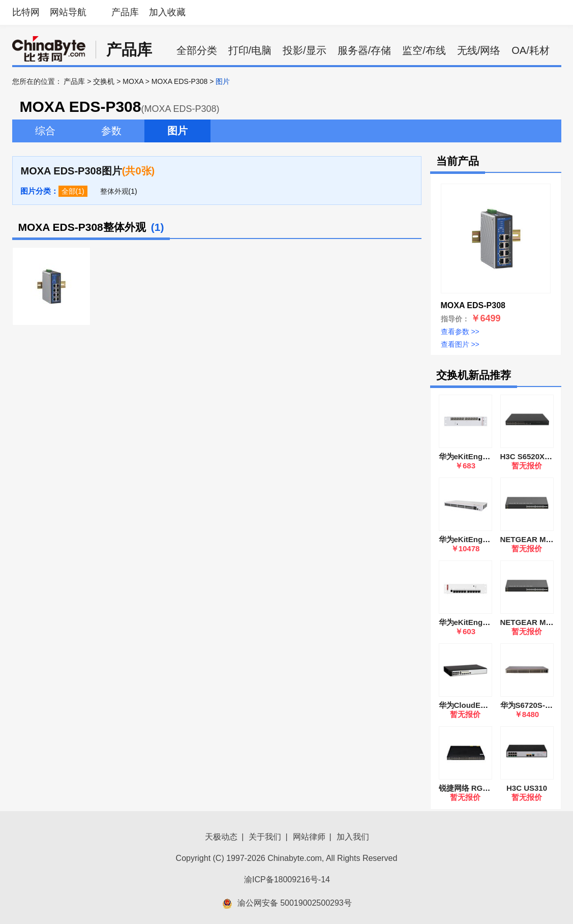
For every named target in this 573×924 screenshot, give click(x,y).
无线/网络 (479, 50)
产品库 (125, 12)
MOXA (133, 81)
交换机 (104, 81)
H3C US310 (527, 788)
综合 (45, 131)
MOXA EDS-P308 (180, 81)
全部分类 (197, 50)
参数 (111, 131)
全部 (69, 191)
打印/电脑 (250, 50)
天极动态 (221, 837)
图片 (177, 131)
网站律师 (309, 837)
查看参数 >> (460, 332)
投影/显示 (305, 50)
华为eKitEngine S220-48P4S (489, 539)
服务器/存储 (365, 50)
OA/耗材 (530, 50)
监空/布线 (424, 50)
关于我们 (265, 837)
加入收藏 (167, 12)
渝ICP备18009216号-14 (287, 880)
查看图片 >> (460, 344)
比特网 (26, 12)
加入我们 (353, 837)
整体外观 (114, 191)
